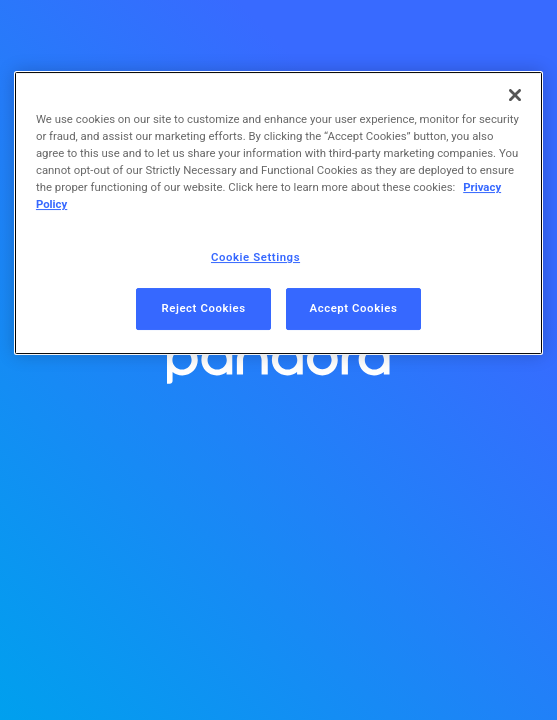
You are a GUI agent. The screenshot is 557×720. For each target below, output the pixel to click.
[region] (278, 213)
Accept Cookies (354, 308)
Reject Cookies (203, 308)
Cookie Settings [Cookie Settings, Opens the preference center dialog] (255, 257)
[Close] (515, 95)
